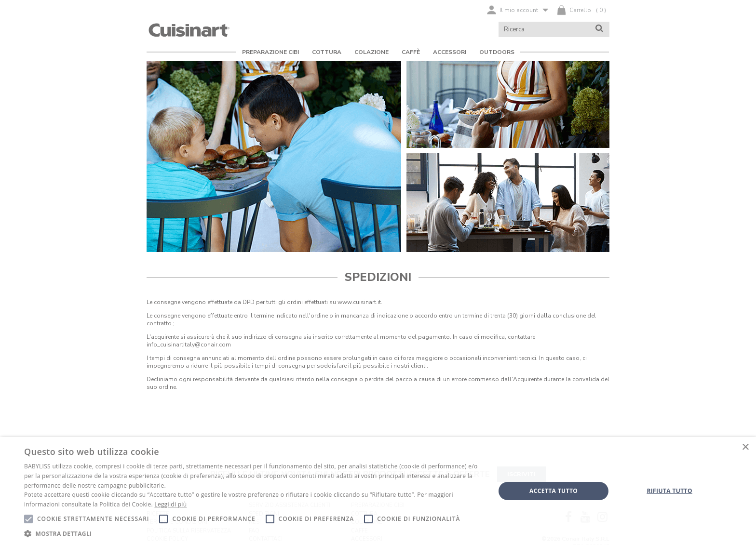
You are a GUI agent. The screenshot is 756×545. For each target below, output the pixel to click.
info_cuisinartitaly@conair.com (189, 345)
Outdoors (497, 52)
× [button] (745, 447)
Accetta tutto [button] (553, 491)
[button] (253, 533)
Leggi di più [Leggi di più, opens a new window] (170, 504)
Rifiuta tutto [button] (669, 491)
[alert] (378, 491)
